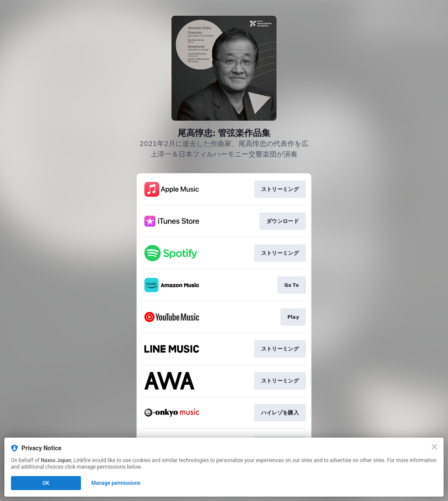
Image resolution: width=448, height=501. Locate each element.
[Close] (434, 447)
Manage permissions (116, 483)
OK (46, 483)
